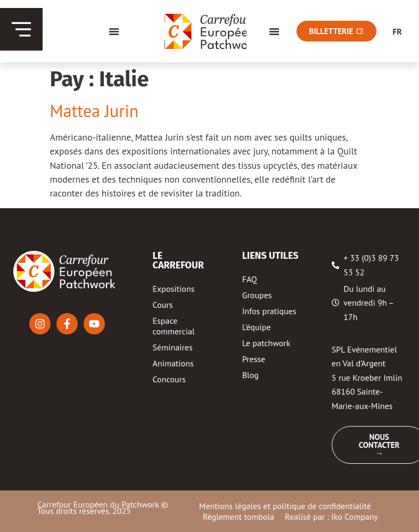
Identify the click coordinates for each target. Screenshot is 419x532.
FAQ (250, 279)
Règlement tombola (239, 517)
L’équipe (257, 327)
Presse (254, 359)
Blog (250, 375)
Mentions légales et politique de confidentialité (285, 506)
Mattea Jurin (95, 111)
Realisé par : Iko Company (331, 517)
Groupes (257, 295)
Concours (169, 379)
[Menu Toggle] (114, 31)
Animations (173, 363)
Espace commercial (174, 326)
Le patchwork (266, 343)
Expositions (174, 289)
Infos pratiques (269, 311)
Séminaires (173, 347)
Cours (163, 305)
